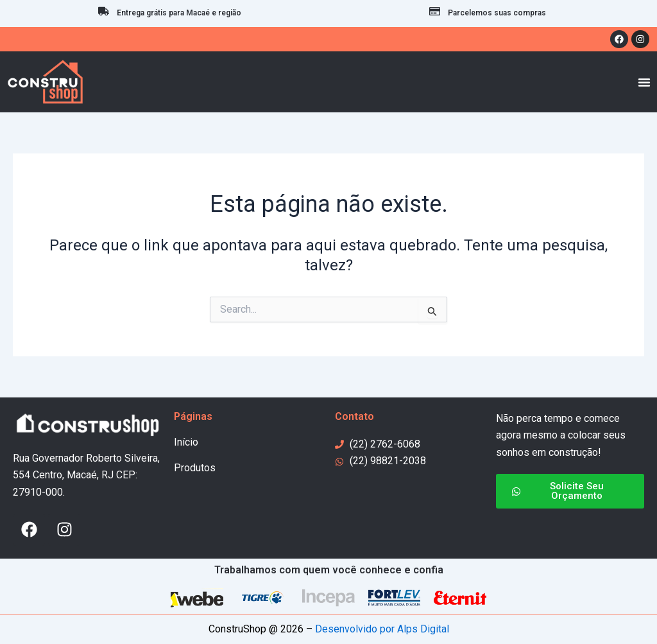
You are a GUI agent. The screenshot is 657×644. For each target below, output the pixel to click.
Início (186, 442)
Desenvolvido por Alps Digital (382, 629)
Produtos (195, 468)
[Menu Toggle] (644, 82)
